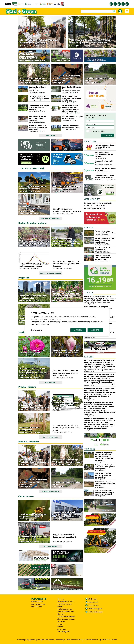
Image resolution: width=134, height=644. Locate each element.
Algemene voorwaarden (66, 619)
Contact (60, 606)
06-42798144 (93, 605)
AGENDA (89, 227)
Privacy (60, 624)
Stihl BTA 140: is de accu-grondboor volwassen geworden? (67, 210)
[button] (36, 330)
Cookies (60, 626)
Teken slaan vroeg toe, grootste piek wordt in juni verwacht (33, 265)
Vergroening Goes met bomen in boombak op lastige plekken (103, 475)
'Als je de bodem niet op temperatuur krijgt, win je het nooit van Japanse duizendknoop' (66, 241)
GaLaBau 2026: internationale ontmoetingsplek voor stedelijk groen (66, 427)
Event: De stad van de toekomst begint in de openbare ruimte (103, 257)
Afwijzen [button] (78, 330)
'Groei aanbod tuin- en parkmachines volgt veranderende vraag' (34, 537)
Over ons (61, 599)
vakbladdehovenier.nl (74, 640)
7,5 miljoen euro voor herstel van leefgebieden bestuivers (39, 97)
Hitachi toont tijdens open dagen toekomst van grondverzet (38, 118)
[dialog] (67, 322)
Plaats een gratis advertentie (95, 208)
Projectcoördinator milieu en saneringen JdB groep (105, 146)
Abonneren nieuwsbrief (66, 611)
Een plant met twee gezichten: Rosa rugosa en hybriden (32, 351)
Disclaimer (61, 621)
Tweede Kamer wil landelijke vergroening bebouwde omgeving (39, 107)
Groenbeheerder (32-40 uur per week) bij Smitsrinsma (104, 177)
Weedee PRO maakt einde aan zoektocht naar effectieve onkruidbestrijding (32, 209)
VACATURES (90, 141)
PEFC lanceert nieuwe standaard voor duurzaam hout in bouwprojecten (66, 78)
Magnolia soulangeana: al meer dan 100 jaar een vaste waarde (66, 351)
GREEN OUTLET (92, 199)
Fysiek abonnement (64, 604)
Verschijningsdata (64, 631)
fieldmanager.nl (22, 640)
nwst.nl (115, 640)
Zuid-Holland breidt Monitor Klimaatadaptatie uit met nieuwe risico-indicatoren (72, 89)
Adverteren (62, 629)
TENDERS (89, 293)
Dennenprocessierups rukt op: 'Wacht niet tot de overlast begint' (34, 79)
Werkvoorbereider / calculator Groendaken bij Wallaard (104, 154)
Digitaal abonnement (65, 609)
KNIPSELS (89, 357)
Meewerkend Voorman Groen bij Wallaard (105, 169)
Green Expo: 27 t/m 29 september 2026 (102, 249)
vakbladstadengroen (95, 612)
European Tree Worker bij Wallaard (104, 162)
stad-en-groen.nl (48, 640)
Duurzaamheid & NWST (66, 601)
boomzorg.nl (61, 640)
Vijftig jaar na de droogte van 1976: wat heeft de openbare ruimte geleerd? (90, 41)
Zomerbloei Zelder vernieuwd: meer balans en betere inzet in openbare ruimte (65, 373)
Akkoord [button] (95, 330)
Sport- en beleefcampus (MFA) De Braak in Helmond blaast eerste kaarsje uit (104, 492)
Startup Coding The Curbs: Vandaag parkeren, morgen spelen (39, 41)
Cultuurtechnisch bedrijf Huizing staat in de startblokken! (37, 89)
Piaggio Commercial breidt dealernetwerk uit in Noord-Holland (64, 537)
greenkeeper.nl (35, 640)
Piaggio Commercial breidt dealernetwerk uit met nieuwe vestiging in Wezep (65, 514)
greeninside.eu (105, 640)
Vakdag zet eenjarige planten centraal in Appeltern (105, 232)
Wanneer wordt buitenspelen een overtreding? (72, 117)
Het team (61, 614)
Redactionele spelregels (66, 616)
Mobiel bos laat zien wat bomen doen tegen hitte (71, 127)
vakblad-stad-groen (95, 609)
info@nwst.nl (93, 599)
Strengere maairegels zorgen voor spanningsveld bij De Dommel (71, 98)
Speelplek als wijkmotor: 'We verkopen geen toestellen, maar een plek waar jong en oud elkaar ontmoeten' (66, 294)
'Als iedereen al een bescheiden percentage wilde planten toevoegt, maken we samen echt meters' (33, 372)
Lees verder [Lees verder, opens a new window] (45, 324)
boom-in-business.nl (91, 640)
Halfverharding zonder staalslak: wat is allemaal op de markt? (105, 484)
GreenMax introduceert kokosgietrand (29, 429)
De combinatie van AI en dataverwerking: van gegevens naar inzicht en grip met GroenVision (71, 108)
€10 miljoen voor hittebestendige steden (99, 79)
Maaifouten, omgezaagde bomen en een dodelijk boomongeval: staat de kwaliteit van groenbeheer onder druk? (104, 456)
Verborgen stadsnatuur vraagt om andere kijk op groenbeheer (38, 128)
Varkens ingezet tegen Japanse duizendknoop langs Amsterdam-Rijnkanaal (66, 263)
